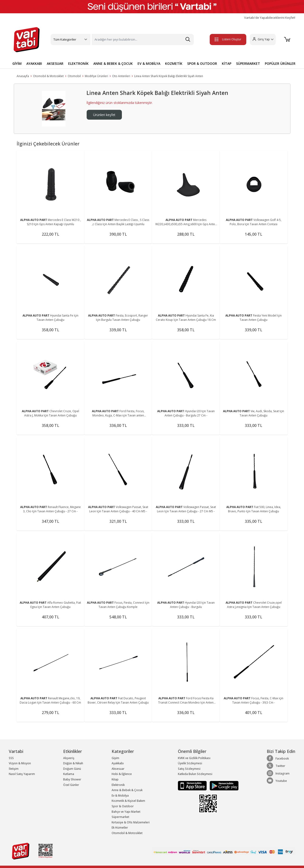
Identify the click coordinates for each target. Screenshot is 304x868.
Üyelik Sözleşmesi (190, 763)
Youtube (277, 781)
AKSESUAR (55, 63)
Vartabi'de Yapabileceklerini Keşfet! (270, 18)
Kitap (115, 779)
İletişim (14, 769)
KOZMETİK (174, 63)
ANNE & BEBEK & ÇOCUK (113, 63)
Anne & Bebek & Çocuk (127, 790)
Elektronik (118, 785)
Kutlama (69, 774)
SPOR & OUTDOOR (202, 63)
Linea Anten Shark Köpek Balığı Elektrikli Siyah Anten (169, 76)
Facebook (278, 758)
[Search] (143, 40)
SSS (11, 758)
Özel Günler (71, 785)
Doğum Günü (72, 769)
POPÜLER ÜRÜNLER (280, 63)
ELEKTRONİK (78, 63)
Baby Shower (72, 779)
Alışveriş (69, 758)
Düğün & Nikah (73, 763)
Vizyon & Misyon (20, 763)
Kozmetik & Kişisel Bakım (128, 801)
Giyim (115, 758)
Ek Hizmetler (120, 828)
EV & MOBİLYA (149, 63)
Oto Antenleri (121, 76)
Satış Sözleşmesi (189, 769)
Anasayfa (23, 76)
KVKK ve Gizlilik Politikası (194, 758)
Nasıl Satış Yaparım (22, 774)
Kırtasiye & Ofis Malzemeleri (131, 822)
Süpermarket (120, 817)
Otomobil (74, 76)
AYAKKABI (34, 63)
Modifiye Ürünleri (96, 76)
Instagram (278, 773)
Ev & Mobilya (120, 796)
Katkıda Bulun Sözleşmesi (195, 774)
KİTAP (227, 63)
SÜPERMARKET (248, 63)
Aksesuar (118, 769)
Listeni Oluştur (228, 39)
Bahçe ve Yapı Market (126, 812)
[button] (263, 40)
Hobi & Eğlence (122, 774)
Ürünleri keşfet (104, 115)
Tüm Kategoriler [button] (65, 39)
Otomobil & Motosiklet (48, 76)
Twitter (276, 766)
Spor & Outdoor (123, 806)
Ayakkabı (118, 763)
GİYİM (17, 63)
